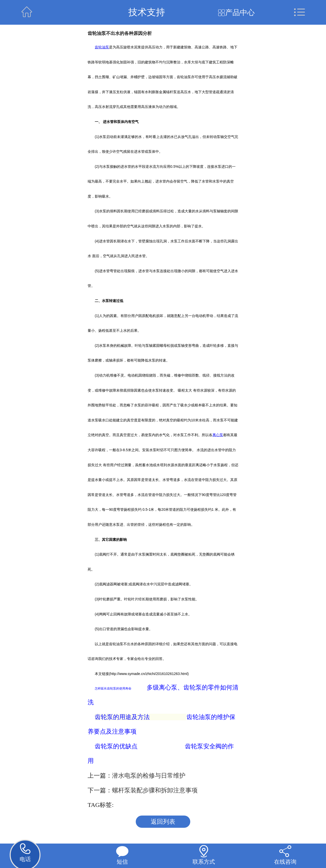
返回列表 (163, 822)
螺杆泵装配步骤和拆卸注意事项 (155, 790)
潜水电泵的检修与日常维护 (149, 776)
